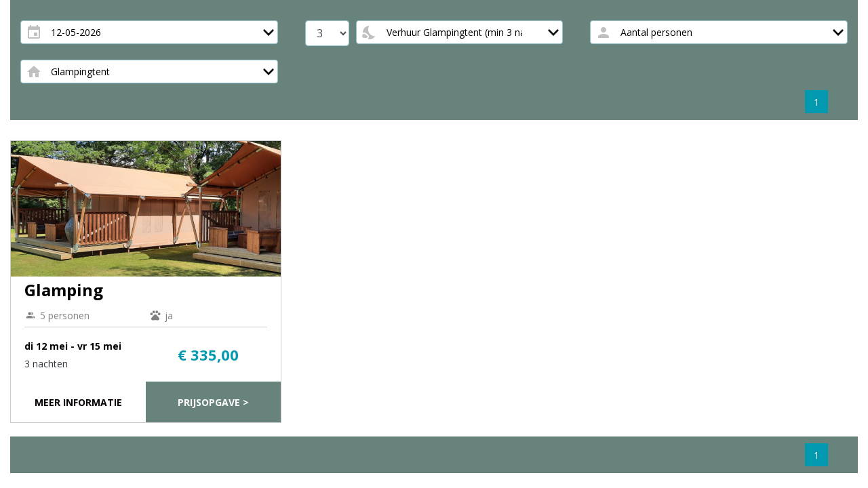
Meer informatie (78, 402)
